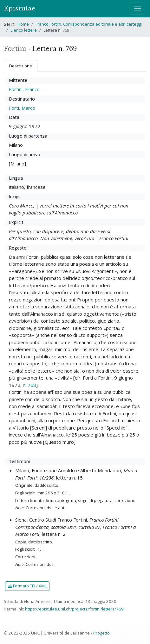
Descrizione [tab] (21, 66)
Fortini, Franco (24, 89)
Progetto (101, 633)
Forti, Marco (22, 108)
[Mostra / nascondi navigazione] (138, 9)
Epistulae (20, 8)
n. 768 (29, 385)
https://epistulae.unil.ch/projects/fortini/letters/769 (74, 609)
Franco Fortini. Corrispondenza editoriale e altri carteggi (89, 24)
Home (23, 24)
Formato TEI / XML (27, 586)
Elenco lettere (24, 30)
